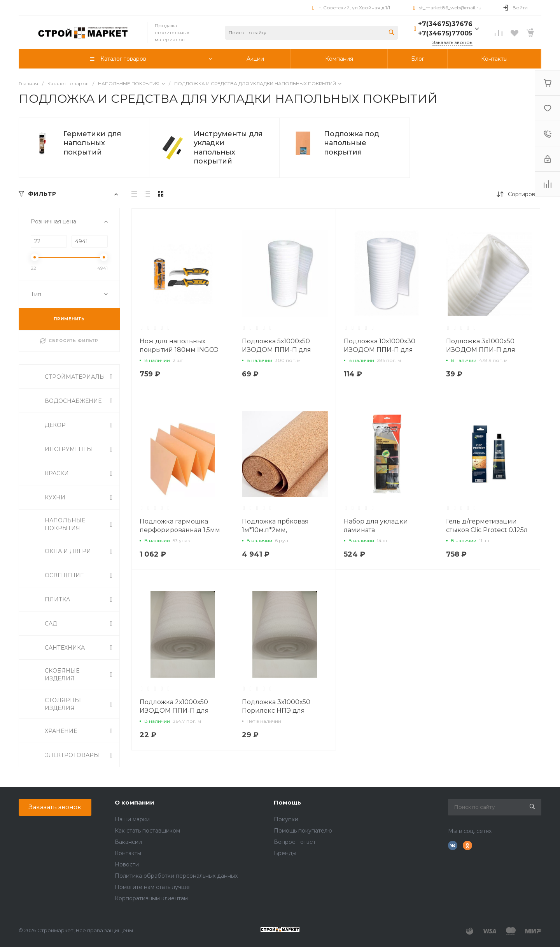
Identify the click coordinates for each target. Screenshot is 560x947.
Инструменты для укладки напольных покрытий (228, 148)
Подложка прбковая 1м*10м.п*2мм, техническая (275, 530)
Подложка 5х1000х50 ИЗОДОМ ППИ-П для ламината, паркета (276, 350)
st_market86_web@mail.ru (450, 8)
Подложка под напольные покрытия (352, 143)
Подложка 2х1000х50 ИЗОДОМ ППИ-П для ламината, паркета (174, 711)
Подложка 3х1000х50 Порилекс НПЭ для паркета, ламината (276, 711)
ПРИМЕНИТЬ (69, 319)
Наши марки (132, 819)
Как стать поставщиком (147, 831)
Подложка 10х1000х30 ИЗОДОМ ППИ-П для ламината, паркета (380, 350)
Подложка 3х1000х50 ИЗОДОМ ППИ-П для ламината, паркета (481, 350)
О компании (135, 802)
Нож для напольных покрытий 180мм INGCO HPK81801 (179, 350)
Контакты (128, 853)
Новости (127, 864)
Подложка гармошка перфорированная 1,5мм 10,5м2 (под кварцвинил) (181, 530)
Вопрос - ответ (295, 842)
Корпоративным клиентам (151, 898)
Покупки (286, 819)
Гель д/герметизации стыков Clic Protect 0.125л (487, 526)
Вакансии (128, 842)
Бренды (285, 853)
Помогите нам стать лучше (152, 887)
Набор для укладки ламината (376, 526)
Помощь (287, 802)
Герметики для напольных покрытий (92, 143)
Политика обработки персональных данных (176, 876)
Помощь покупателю (303, 831)
